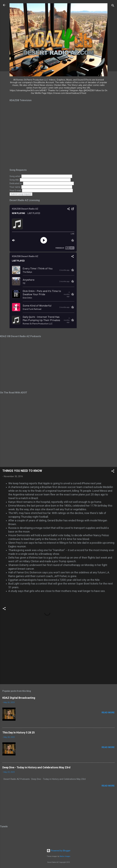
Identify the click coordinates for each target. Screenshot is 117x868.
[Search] (113, 6)
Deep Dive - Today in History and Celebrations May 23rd (36, 767)
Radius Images (65, 856)
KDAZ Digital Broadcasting (19, 698)
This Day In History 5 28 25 (19, 732)
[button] (113, 472)
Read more (108, 713)
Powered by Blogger (59, 851)
